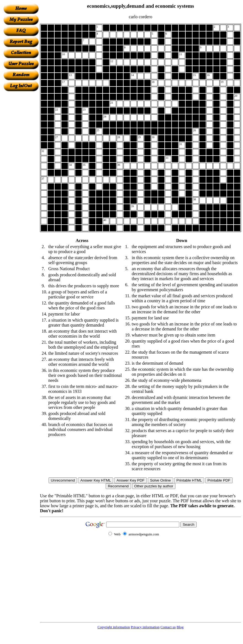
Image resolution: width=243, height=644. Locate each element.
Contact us (168, 627)
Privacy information (145, 627)
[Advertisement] (21, 174)
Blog (180, 627)
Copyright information (114, 627)
